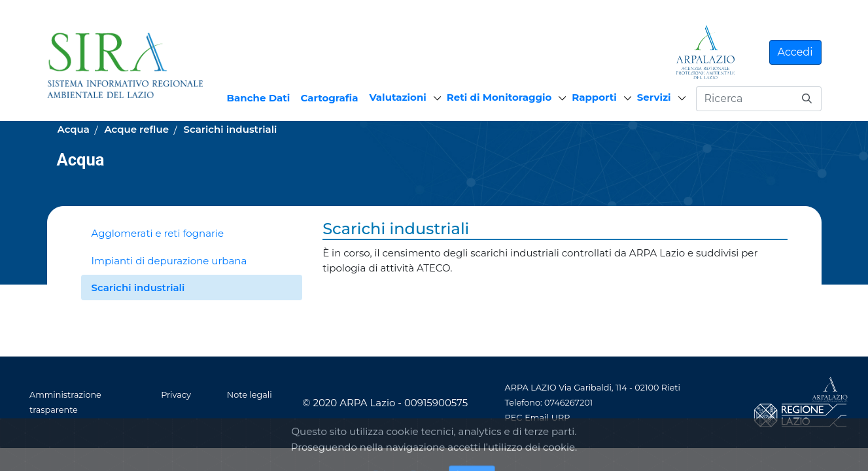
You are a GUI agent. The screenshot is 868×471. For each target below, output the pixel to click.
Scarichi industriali (138, 288)
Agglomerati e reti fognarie (158, 233)
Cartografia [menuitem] (329, 98)
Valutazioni (398, 97)
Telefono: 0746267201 (549, 403)
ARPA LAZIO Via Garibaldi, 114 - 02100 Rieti (593, 388)
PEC (514, 418)
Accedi (795, 52)
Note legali (250, 395)
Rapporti (594, 97)
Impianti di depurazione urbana (169, 261)
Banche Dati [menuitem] (259, 98)
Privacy (176, 395)
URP (561, 418)
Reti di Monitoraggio (499, 97)
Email (537, 418)
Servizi (654, 97)
